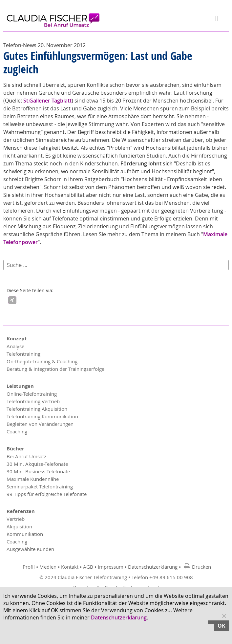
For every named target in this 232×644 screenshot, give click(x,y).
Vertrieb (16, 519)
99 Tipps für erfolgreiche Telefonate (47, 494)
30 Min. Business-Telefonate (38, 471)
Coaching (17, 431)
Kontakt (70, 567)
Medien (48, 567)
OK (221, 626)
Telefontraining (23, 354)
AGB (88, 567)
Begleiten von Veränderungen (40, 424)
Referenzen (21, 511)
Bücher (15, 449)
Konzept (17, 339)
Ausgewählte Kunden (30, 549)
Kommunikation (25, 534)
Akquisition (19, 526)
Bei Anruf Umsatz (26, 456)
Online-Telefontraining (32, 394)
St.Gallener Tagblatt (47, 101)
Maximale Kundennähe (33, 479)
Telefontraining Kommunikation (42, 416)
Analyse (15, 346)
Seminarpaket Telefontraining (40, 486)
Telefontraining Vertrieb (33, 401)
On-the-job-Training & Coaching (42, 361)
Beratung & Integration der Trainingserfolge (55, 369)
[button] (12, 300)
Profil (29, 567)
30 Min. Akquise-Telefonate (37, 464)
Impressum (111, 567)
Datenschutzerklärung (153, 567)
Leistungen (20, 386)
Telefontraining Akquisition (37, 409)
